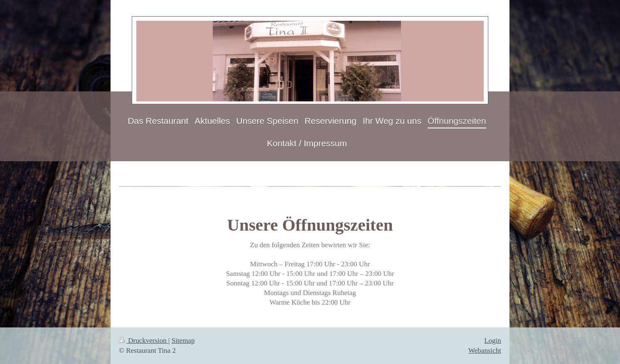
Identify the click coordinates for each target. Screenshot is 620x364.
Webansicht (485, 350)
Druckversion (144, 341)
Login (493, 341)
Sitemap (183, 341)
